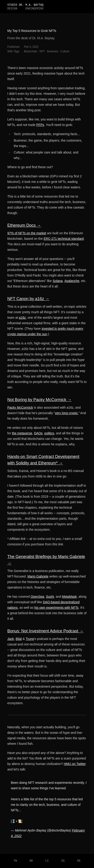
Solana (58, 281)
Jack (11, 639)
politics (49, 433)
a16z (22, 318)
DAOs (38, 433)
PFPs (40, 125)
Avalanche (72, 281)
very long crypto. (67, 413)
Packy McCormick (20, 407)
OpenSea (37, 597)
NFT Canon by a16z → (28, 299)
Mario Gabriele (38, 576)
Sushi (50, 597)
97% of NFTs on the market (27, 233)
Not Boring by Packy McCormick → (39, 400)
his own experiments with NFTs (56, 608)
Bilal (19, 639)
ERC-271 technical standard (64, 239)
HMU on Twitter (75, 764)
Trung (30, 639)
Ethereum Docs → (24, 225)
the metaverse (22, 433)
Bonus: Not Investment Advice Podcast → (45, 631)
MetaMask (69, 597)
